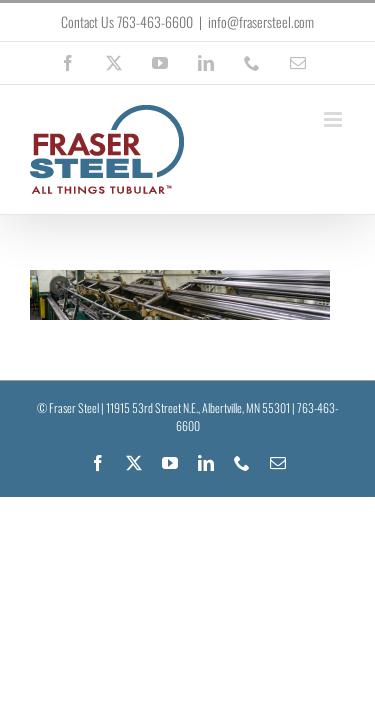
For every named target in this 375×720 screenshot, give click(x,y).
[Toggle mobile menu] (334, 119)
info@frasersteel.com (261, 21)
